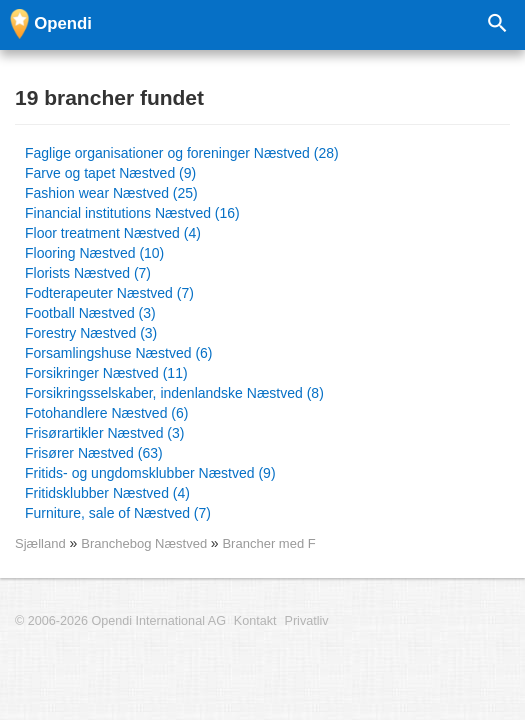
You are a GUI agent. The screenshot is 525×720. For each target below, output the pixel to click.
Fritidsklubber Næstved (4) (107, 493)
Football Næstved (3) (90, 313)
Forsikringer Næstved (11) (106, 373)
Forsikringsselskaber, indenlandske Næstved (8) (174, 393)
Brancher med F (268, 543)
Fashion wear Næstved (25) (111, 193)
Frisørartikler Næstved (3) (104, 433)
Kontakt (255, 621)
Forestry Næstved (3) (91, 333)
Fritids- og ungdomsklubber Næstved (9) (150, 473)
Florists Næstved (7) (88, 273)
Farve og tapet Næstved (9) (110, 173)
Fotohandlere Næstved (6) (106, 413)
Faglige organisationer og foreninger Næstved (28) (182, 153)
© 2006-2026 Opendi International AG (120, 621)
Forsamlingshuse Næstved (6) (119, 353)
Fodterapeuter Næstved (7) (109, 293)
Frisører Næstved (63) (94, 453)
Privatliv (307, 621)
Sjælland (40, 543)
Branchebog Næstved (146, 543)
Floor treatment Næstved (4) (113, 233)
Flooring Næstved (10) (94, 253)
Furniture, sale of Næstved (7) (118, 513)
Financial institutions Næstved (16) (132, 213)
